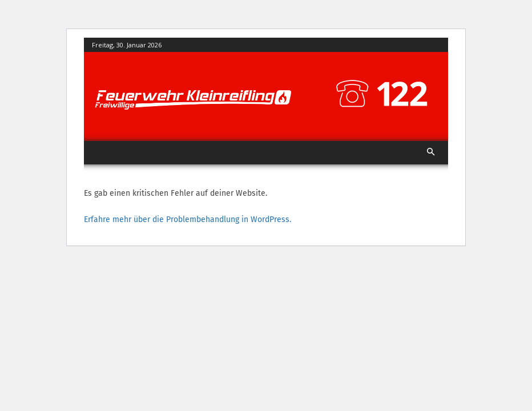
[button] (431, 153)
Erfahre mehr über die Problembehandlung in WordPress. (188, 219)
